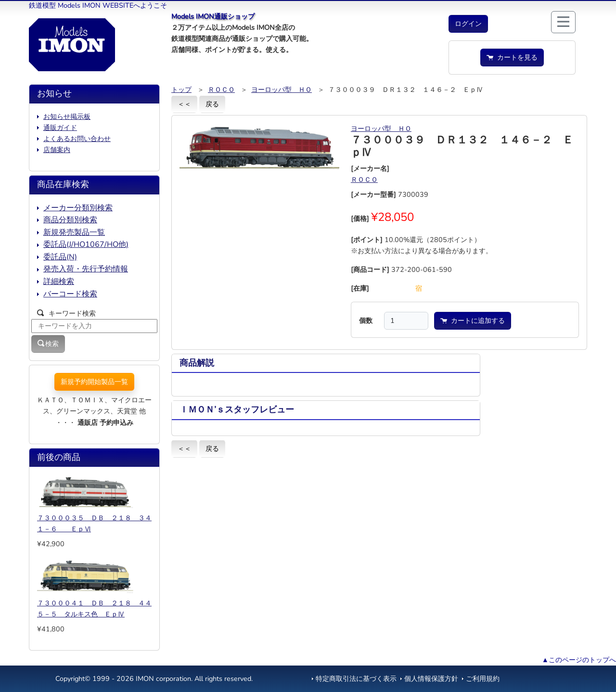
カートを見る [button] (512, 57)
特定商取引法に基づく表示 (356, 679)
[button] (468, 24)
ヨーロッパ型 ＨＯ (282, 90)
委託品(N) (60, 257)
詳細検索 (59, 282)
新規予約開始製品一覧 (94, 382)
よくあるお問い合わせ (77, 139)
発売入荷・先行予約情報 (86, 269)
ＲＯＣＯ (221, 90)
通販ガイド (60, 128)
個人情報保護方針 (431, 679)
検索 (48, 344)
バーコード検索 (70, 294)
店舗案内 (57, 150)
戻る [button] (212, 104)
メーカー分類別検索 (78, 208)
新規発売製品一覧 (74, 232)
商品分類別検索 (70, 220)
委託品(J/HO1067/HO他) (86, 244)
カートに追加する (473, 320)
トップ (181, 90)
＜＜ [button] (184, 104)
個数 (366, 320)
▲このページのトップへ (579, 660)
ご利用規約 (483, 679)
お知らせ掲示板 (67, 116)
